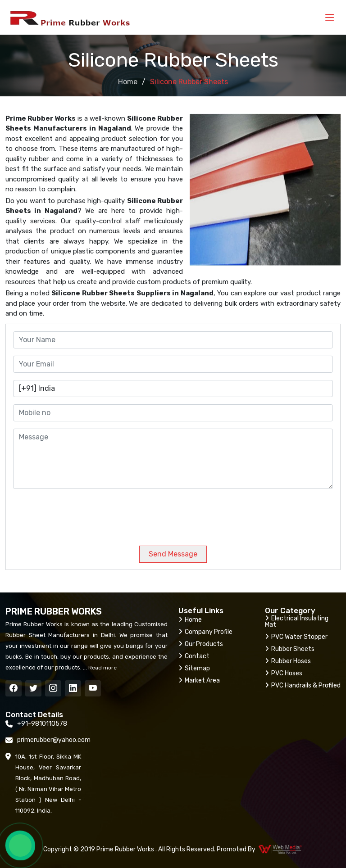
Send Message (173, 554)
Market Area (199, 680)
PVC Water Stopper (296, 637)
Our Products (201, 644)
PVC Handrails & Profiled (303, 685)
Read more (102, 668)
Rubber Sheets (290, 649)
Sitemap (194, 668)
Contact (194, 656)
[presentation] (74, 514)
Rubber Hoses (288, 661)
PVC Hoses (284, 673)
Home (128, 82)
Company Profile (205, 632)
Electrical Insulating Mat (297, 622)
